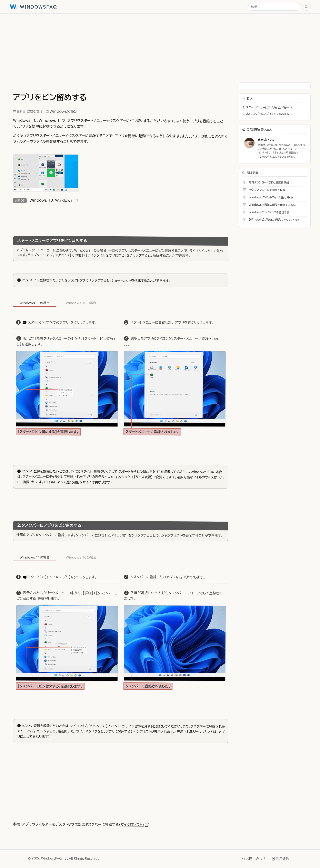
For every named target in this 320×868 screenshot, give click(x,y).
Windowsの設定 (64, 111)
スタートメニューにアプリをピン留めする (269, 108)
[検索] (274, 7)
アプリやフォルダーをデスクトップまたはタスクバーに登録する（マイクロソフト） (85, 825)
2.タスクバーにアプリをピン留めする (268, 114)
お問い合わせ (254, 859)
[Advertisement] (132, 45)
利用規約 (280, 859)
